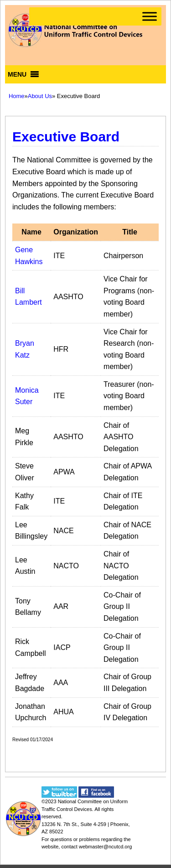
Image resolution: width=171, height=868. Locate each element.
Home (17, 96)
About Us (40, 96)
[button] (17, 74)
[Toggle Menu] (150, 16)
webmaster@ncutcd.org (105, 847)
